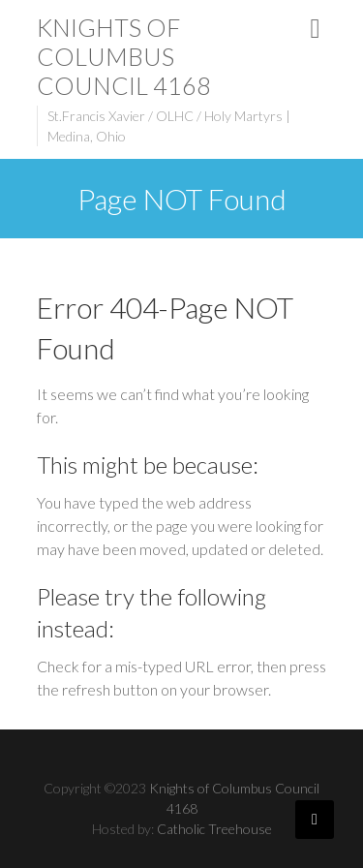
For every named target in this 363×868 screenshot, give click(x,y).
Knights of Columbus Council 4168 (124, 56)
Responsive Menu (316, 29)
